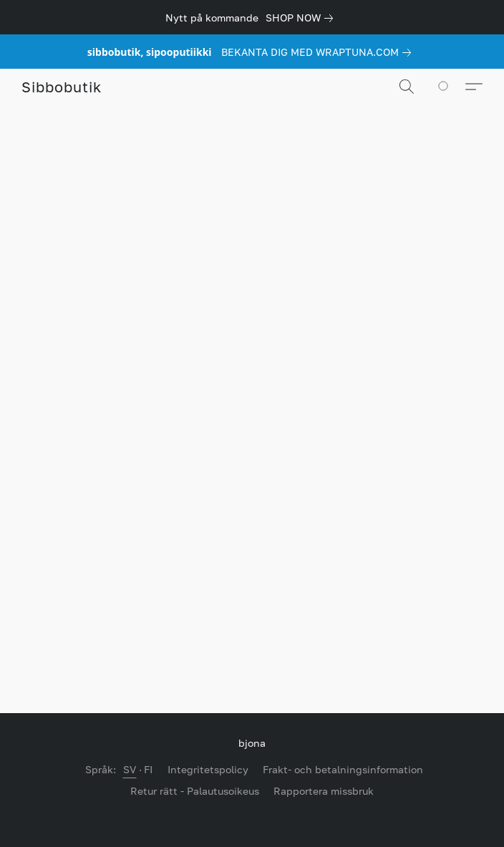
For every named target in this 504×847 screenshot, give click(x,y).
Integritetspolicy (208, 769)
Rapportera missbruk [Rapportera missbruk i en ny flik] (324, 791)
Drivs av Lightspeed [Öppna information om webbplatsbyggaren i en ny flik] (252, 816)
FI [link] (149, 769)
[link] (302, 18)
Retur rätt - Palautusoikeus (195, 791)
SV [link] (130, 769)
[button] (61, 87)
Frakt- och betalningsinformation (343, 769)
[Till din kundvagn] (451, 87)
